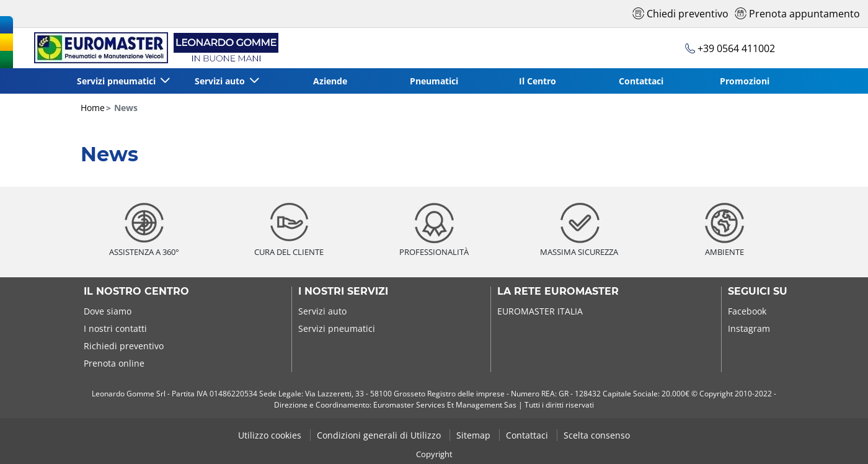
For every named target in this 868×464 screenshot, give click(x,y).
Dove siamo (108, 311)
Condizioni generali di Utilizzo (380, 435)
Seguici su (758, 292)
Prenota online (114, 363)
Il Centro (538, 81)
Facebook (747, 311)
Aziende (330, 81)
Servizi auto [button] (221, 81)
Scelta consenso (597, 435)
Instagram (749, 328)
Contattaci (641, 81)
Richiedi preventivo (124, 346)
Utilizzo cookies (271, 435)
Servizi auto (322, 311)
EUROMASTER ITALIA (540, 311)
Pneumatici (434, 81)
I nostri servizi (343, 292)
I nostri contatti (115, 328)
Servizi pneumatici (337, 328)
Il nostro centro (136, 292)
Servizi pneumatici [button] (117, 81)
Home (93, 108)
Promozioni (745, 81)
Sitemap (475, 435)
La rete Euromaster (558, 292)
